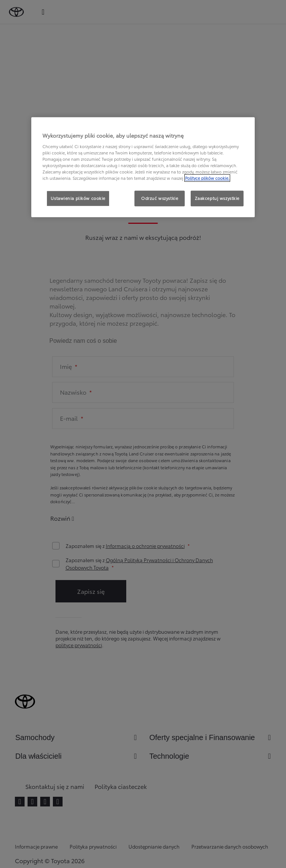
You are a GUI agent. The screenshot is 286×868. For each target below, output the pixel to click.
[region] (143, 167)
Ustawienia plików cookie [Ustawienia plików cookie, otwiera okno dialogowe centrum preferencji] (78, 198)
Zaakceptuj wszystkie (217, 198)
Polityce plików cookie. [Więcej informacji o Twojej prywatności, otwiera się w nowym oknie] (207, 178)
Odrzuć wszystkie (160, 198)
